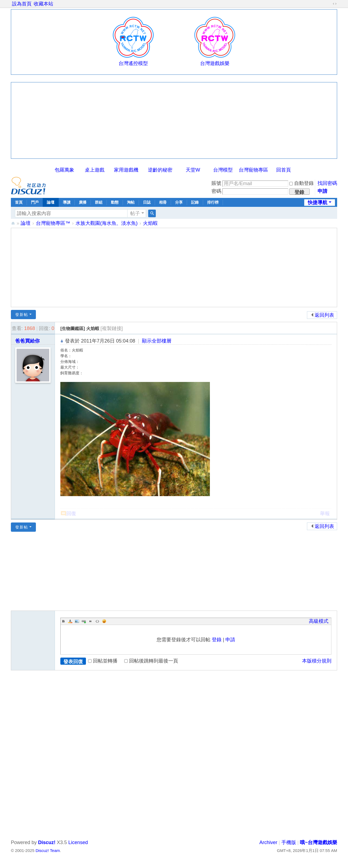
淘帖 (131, 202)
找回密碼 (327, 183)
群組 (99, 202)
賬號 (216, 183)
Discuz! (47, 842)
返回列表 (324, 315)
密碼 (216, 191)
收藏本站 (43, 4)
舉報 (325, 514)
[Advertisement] (174, 120)
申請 (322, 191)
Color (70, 621)
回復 (71, 514)
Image (77, 621)
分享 (179, 202)
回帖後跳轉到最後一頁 (151, 661)
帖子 (135, 213)
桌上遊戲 (95, 170)
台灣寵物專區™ (53, 223)
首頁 (19, 202)
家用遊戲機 (126, 170)
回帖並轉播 (103, 661)
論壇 (51, 202)
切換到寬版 (335, 4)
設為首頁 (22, 4)
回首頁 (284, 170)
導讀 (67, 202)
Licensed (78, 842)
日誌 (147, 202)
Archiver (268, 842)
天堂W (193, 170)
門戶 (35, 202)
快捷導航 (318, 203)
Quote (91, 621)
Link (84, 621)
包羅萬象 (64, 170)
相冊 (163, 202)
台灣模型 (223, 170)
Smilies (104, 621)
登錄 (217, 640)
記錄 (195, 202)
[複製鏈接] (112, 328)
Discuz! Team (48, 850)
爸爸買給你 (27, 341)
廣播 (83, 202)
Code (97, 621)
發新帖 (22, 315)
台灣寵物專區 (253, 170)
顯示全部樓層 (157, 341)
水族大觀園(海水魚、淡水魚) (107, 223)
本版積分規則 (317, 661)
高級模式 (319, 621)
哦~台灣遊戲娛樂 (13, 223)
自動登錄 (302, 183)
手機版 (289, 842)
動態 (115, 202)
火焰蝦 (150, 223)
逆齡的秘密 (160, 170)
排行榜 (213, 202)
